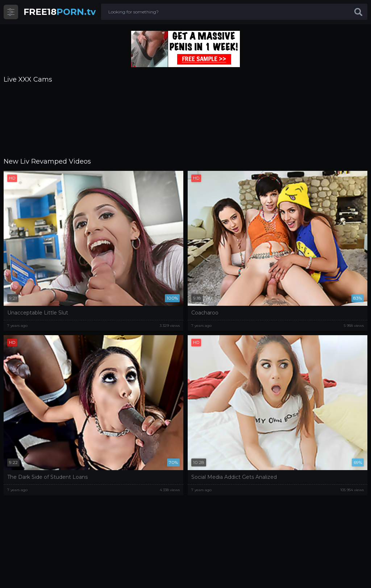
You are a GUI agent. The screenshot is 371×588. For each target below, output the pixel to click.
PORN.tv (60, 12)
